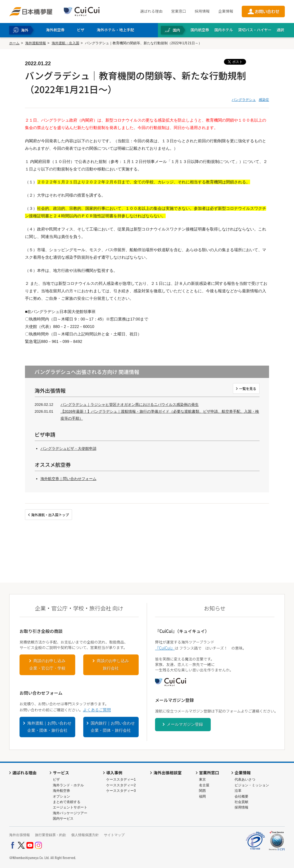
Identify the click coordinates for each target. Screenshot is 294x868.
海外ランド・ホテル (68, 785)
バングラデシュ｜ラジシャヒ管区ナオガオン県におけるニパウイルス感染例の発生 (130, 405)
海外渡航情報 (36, 43)
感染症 (264, 100)
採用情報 (202, 11)
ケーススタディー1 (121, 779)
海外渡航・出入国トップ (50, 515)
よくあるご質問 (97, 710)
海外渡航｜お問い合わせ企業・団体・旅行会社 (49, 727)
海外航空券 (61, 791)
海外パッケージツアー (70, 813)
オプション (61, 796)
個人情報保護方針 (85, 835)
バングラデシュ (244, 100)
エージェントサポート (70, 807)
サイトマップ (114, 835)
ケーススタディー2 (121, 785)
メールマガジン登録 (185, 724)
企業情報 (226, 11)
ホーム (14, 43)
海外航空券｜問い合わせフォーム (68, 479)
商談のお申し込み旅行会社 (113, 665)
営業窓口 (179, 11)
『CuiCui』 (165, 648)
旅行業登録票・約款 (51, 835)
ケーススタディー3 (121, 791)
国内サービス (63, 819)
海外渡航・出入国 (65, 43)
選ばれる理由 (151, 11)
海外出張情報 (20, 835)
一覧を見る (247, 388)
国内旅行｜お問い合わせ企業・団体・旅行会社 (113, 727)
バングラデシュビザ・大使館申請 (68, 449)
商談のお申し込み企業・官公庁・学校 (47, 665)
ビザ (56, 779)
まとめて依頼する (67, 802)
